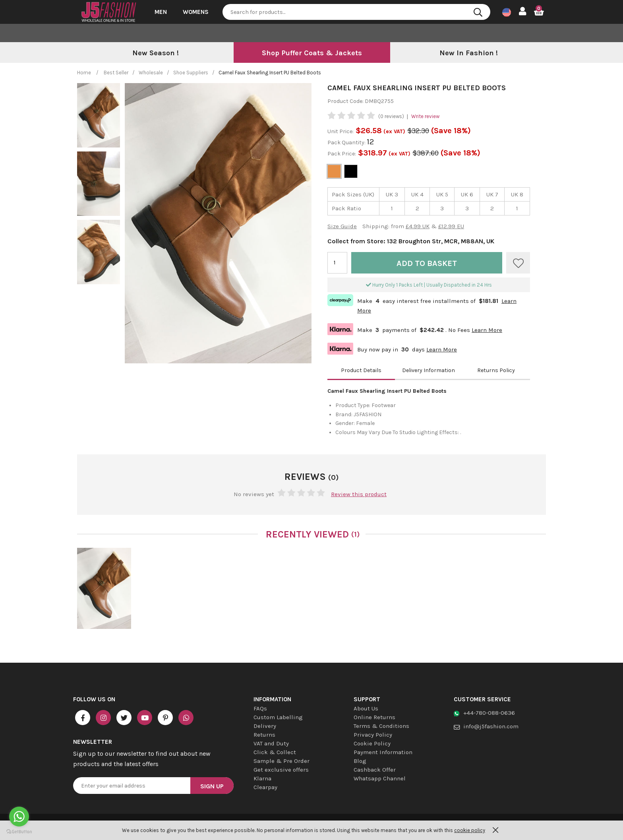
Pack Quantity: (347, 143)
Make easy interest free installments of (422, 304)
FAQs (260, 708)
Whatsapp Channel (380, 778)
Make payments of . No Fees (415, 329)
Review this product (359, 494)
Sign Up (212, 786)
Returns (264, 735)
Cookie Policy (372, 743)
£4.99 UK (418, 226)
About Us (366, 708)
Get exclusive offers (281, 770)
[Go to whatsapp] (19, 817)
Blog (360, 761)
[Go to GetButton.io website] (19, 832)
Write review (425, 116)
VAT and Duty (271, 743)
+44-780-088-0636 (489, 713)
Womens (196, 12)
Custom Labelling (278, 717)
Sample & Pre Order (282, 761)
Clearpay (265, 787)
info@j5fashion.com (491, 726)
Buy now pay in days (392, 349)
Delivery (265, 726)
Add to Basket (427, 263)
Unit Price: (341, 131)
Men (161, 12)
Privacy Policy (373, 735)
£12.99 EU (451, 226)
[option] (155, 53)
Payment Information (383, 752)
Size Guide (342, 226)
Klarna (262, 778)
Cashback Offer (375, 770)
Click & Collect (275, 752)
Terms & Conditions (381, 726)
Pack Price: (342, 154)
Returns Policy (496, 370)
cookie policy (470, 830)
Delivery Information (429, 370)
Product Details (361, 370)
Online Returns (374, 717)
